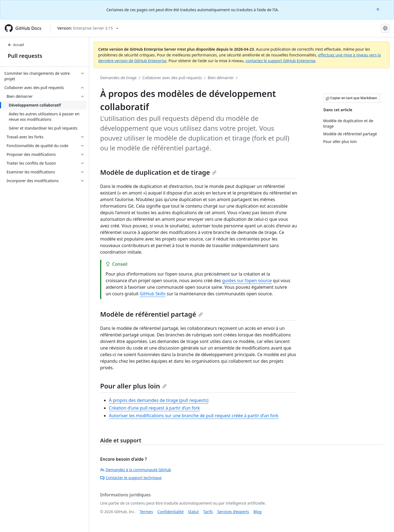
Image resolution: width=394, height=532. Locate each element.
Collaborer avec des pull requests (172, 78)
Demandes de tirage (118, 78)
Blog (257, 512)
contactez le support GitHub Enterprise (280, 61)
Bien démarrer (221, 78)
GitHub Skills (153, 294)
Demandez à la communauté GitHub (136, 470)
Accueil (16, 45)
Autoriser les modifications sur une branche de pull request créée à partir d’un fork (194, 416)
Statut (193, 512)
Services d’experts (233, 512)
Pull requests (25, 56)
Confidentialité (170, 512)
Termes (146, 512)
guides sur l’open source (247, 281)
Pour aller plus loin (133, 386)
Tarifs (208, 512)
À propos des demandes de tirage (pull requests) (159, 400)
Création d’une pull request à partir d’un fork (154, 408)
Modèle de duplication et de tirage (158, 172)
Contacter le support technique (131, 478)
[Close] (378, 9)
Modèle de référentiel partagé (151, 314)
